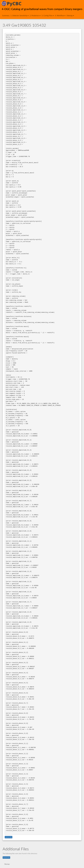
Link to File (9, 837)
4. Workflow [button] (60, 16)
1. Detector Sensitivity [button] (20, 16)
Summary (6, 16)
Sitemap (7, 864)
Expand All (6, 858)
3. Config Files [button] (48, 16)
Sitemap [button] (70, 16)
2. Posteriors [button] (35, 16)
